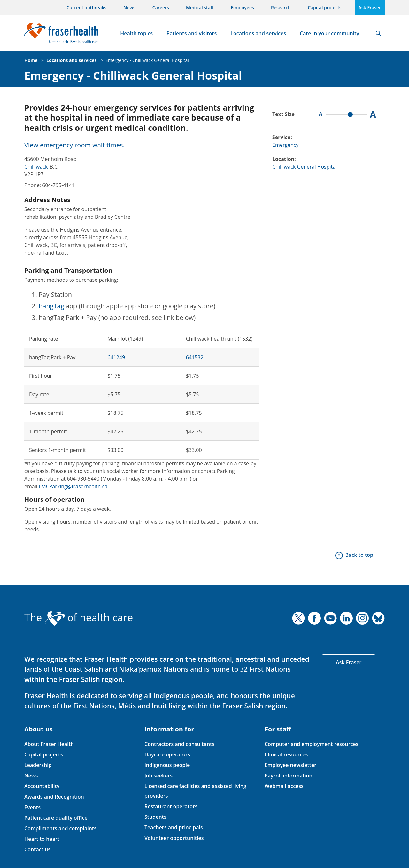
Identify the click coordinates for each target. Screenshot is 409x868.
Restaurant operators (171, 806)
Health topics (136, 33)
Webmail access (284, 786)
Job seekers (158, 776)
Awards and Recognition (54, 797)
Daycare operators (167, 754)
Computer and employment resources (312, 744)
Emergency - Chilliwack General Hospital (147, 60)
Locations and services (258, 33)
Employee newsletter (290, 765)
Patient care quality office (56, 818)
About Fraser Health (49, 744)
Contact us (37, 849)
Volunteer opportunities (174, 838)
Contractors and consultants (179, 744)
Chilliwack (36, 167)
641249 (116, 357)
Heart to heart (42, 839)
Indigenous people (167, 765)
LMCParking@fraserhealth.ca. (74, 486)
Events (32, 807)
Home (31, 60)
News (129, 8)
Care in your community (329, 33)
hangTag (51, 306)
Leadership (38, 765)
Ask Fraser (370, 8)
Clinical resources (286, 754)
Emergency (285, 145)
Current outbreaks (86, 8)
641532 (195, 357)
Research (281, 8)
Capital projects (324, 8)
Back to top (359, 555)
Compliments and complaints (60, 828)
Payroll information (289, 776)
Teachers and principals (174, 827)
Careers (161, 8)
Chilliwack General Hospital (305, 167)
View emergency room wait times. (74, 145)
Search (378, 33)
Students (155, 817)
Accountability (42, 786)
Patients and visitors (192, 33)
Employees (242, 8)
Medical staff (200, 8)
